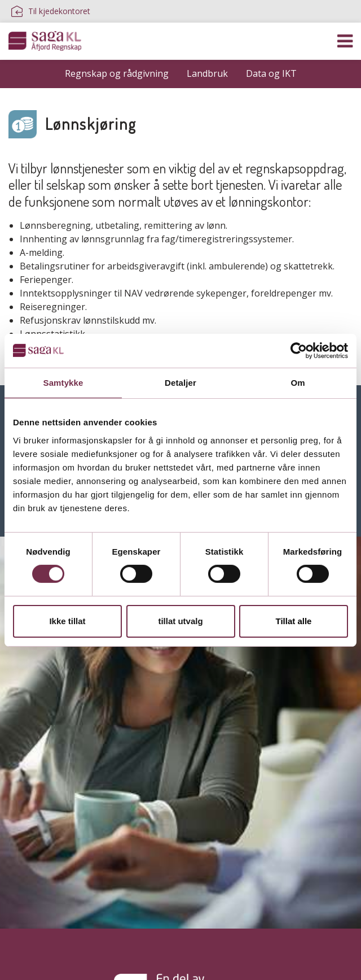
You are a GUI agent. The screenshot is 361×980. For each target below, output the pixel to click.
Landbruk (207, 73)
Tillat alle (294, 621)
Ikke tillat (67, 621)
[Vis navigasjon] (345, 41)
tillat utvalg (180, 621)
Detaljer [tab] (180, 382)
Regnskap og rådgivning (117, 73)
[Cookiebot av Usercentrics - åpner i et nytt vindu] (299, 350)
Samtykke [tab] (63, 382)
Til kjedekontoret (51, 11)
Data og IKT (271, 73)
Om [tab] (298, 382)
